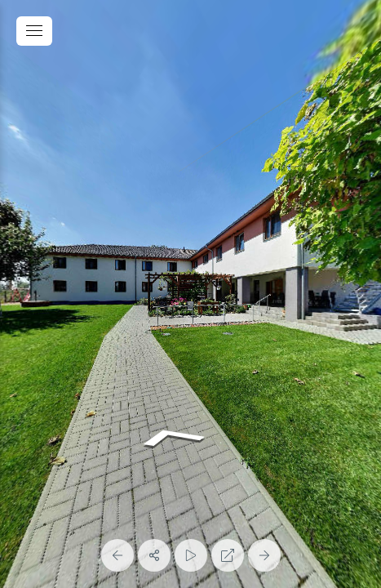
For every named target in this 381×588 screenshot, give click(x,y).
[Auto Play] (191, 555)
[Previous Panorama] (117, 555)
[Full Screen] (228, 555)
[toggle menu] (34, 31)
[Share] (154, 555)
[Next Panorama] (264, 555)
